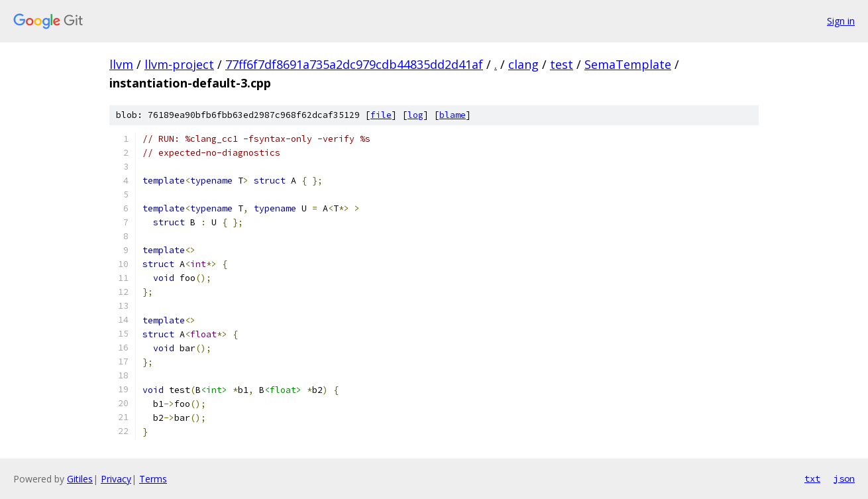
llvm (121, 64)
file (381, 115)
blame (453, 115)
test (562, 64)
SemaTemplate (628, 64)
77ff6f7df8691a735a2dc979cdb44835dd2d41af (354, 64)
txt (812, 478)
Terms (153, 479)
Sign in (841, 21)
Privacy (116, 479)
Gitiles (80, 479)
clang (523, 64)
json (844, 478)
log (415, 115)
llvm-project (179, 64)
